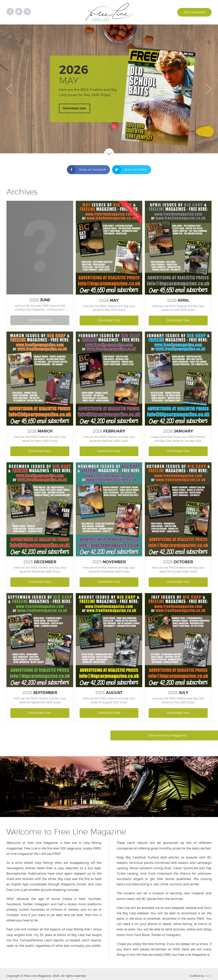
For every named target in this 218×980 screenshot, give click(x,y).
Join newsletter (194, 12)
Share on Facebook (86, 170)
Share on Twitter (130, 170)
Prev (9, 89)
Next (209, 89)
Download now (74, 108)
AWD (208, 976)
